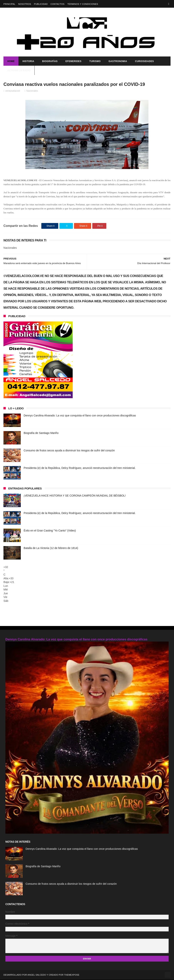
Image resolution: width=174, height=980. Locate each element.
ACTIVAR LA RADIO (19, 71)
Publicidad (41, 4)
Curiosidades (144, 61)
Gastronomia (118, 61)
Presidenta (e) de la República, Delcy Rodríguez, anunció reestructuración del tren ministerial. (80, 468)
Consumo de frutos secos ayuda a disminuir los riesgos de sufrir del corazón (69, 451)
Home (11, 61)
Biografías (50, 61)
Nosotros (25, 4)
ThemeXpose (72, 975)
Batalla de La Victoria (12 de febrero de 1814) (51, 548)
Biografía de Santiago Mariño (41, 433)
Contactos (58, 4)
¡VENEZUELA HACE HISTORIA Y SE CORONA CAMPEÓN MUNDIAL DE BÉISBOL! (75, 496)
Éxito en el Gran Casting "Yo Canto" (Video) (50, 531)
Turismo (95, 61)
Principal (9, 4)
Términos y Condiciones (83, 4)
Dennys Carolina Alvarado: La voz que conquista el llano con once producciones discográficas (80, 416)
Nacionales (32, 91)
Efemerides (74, 61)
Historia (28, 61)
